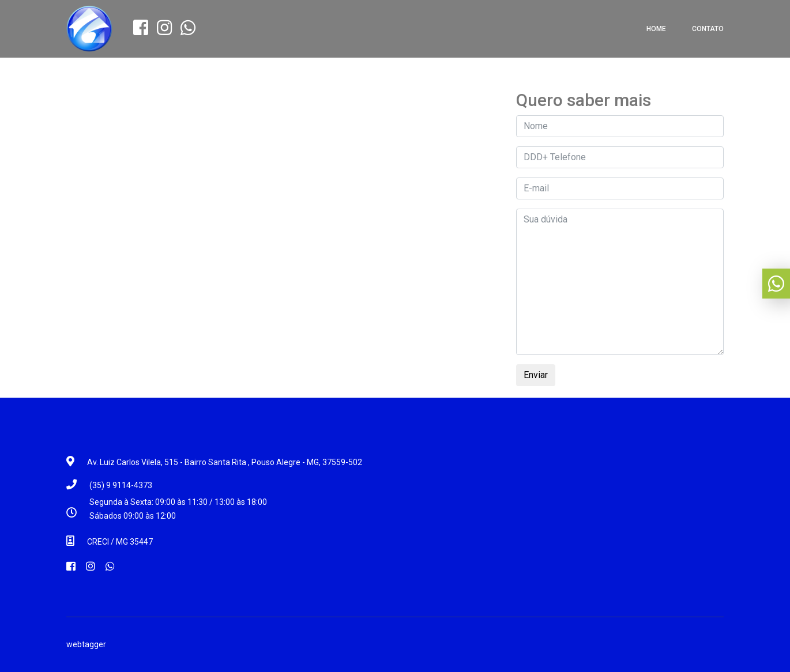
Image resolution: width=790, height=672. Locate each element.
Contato (708, 29)
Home (656, 29)
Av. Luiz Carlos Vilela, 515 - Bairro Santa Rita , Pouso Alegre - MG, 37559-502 (225, 462)
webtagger (86, 644)
